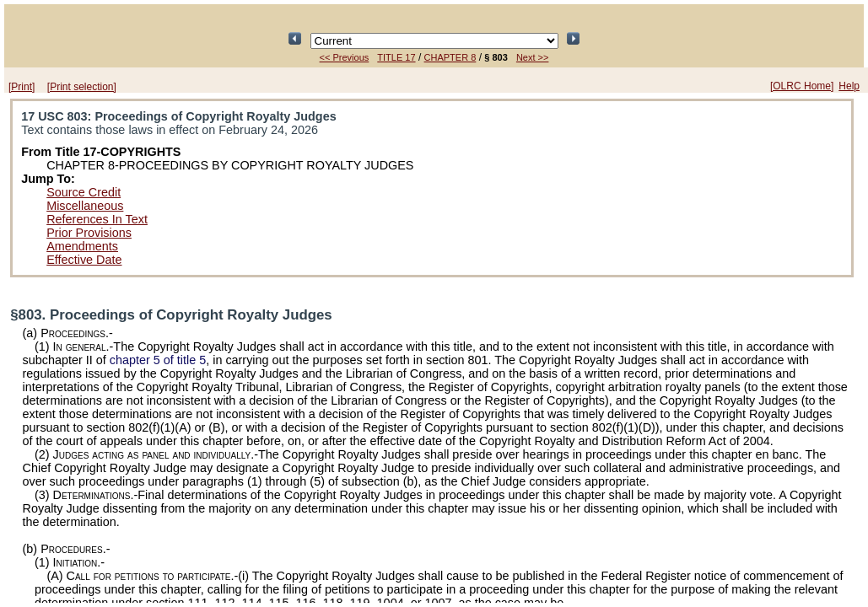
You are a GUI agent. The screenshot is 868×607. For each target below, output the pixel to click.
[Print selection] (82, 87)
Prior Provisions (89, 233)
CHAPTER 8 (450, 57)
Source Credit (84, 192)
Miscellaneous (85, 206)
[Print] (22, 87)
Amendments (82, 246)
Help (849, 86)
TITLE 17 (396, 57)
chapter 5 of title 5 (158, 360)
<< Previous (345, 57)
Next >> (533, 57)
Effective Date (84, 260)
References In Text (97, 219)
